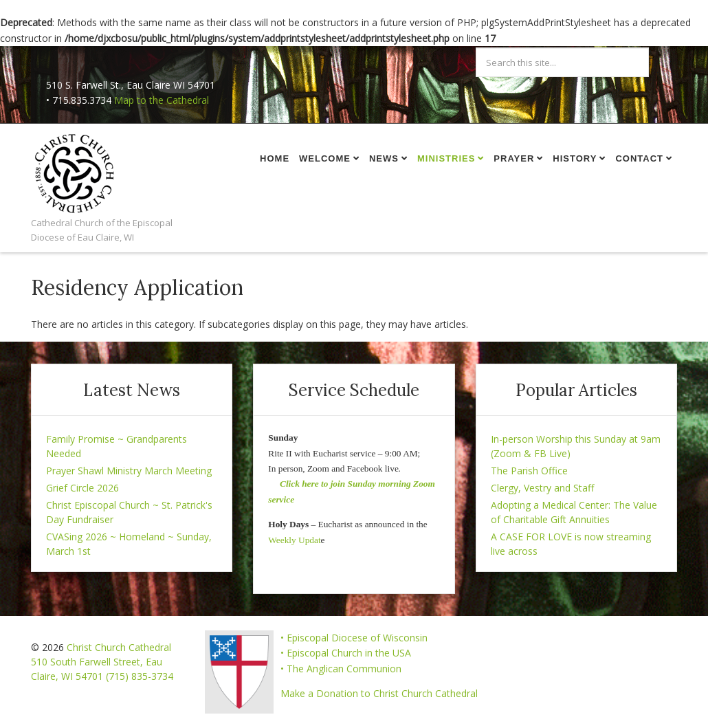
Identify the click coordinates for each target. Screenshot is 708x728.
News (384, 158)
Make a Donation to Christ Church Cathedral (379, 693)
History (575, 158)
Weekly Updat (294, 540)
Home (275, 158)
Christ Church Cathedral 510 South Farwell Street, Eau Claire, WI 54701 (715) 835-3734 (102, 662)
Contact (639, 158)
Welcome (325, 158)
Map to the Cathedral (162, 100)
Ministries (446, 158)
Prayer (514, 158)
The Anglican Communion (344, 669)
